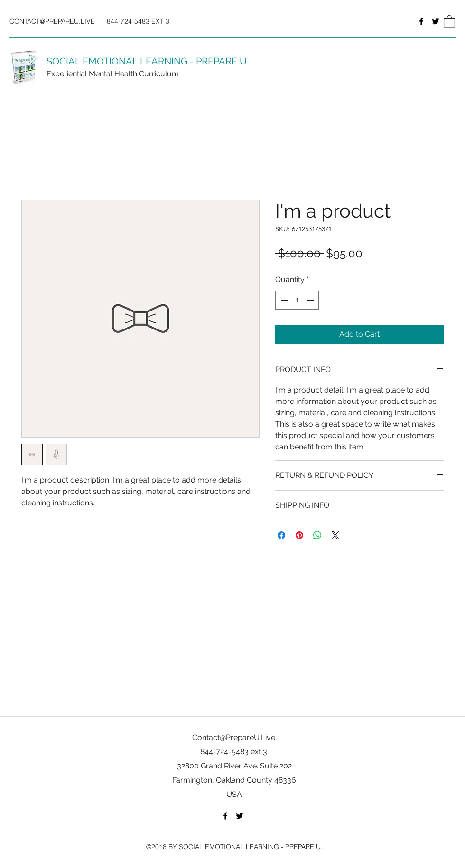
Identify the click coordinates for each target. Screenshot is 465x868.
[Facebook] (421, 21)
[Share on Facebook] (281, 535)
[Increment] (311, 300)
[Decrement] (283, 300)
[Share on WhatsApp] (317, 535)
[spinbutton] (297, 300)
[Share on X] (335, 535)
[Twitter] (436, 21)
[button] (449, 21)
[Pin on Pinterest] (299, 535)
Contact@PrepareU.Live (234, 737)
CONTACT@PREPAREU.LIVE (52, 21)
